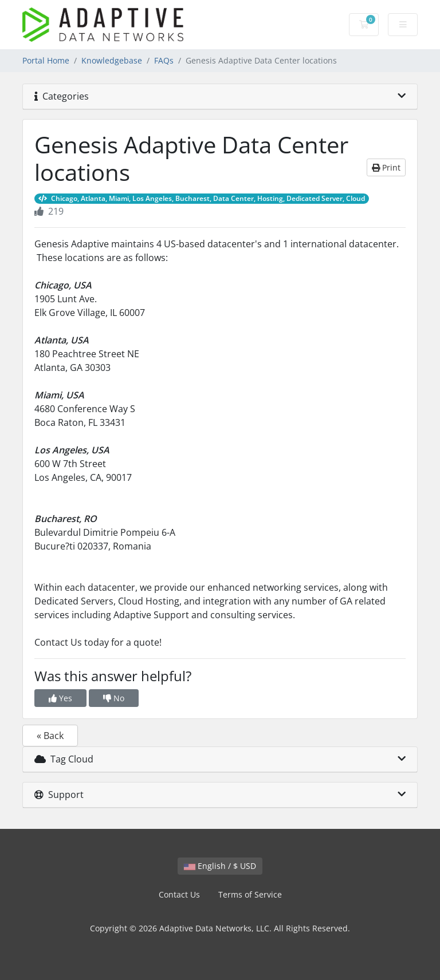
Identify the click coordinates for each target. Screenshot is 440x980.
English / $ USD (220, 866)
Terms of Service (250, 894)
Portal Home (46, 60)
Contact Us (179, 894)
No (114, 698)
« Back (50, 736)
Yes (60, 698)
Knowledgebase (112, 60)
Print (386, 167)
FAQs (164, 60)
